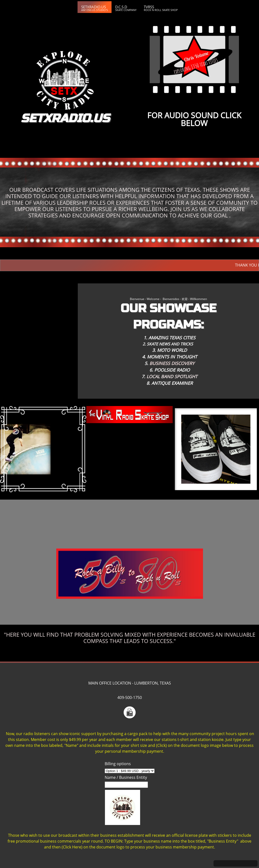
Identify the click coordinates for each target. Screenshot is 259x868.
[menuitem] (95, 7)
